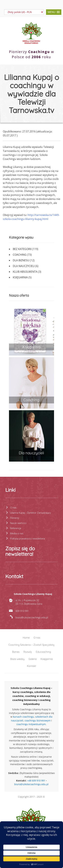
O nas (13, 508)
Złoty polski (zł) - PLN (20, 12)
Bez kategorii (22, 249)
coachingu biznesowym (38, 720)
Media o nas (17, 533)
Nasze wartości (18, 523)
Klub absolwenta (25, 272)
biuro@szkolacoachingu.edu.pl (31, 784)
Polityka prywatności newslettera (28, 539)
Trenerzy (15, 518)
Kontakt (32, 666)
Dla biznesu (21, 260)
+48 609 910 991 (36, 781)
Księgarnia (20, 277)
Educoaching (43, 652)
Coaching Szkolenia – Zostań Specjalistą (31, 645)
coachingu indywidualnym (31, 724)
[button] (54, 12)
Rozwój (28, 652)
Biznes (16, 652)
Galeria (33, 659)
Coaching (20, 255)
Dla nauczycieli (24, 266)
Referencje (16, 528)
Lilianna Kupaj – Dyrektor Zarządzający (31, 513)
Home (26, 638)
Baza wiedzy (17, 659)
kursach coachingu (23, 717)
